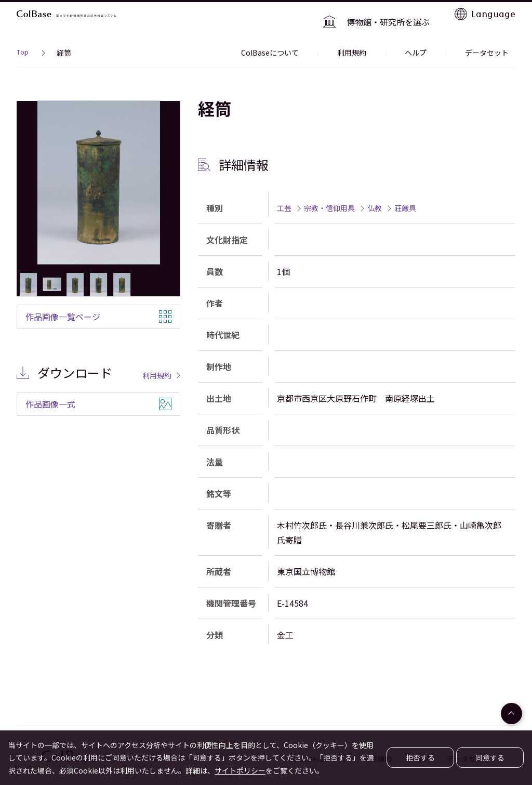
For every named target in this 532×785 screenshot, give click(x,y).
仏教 (375, 193)
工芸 (284, 193)
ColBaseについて (317, 38)
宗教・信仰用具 (329, 193)
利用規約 (385, 38)
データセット (494, 38)
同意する (490, 757)
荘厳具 (405, 193)
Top (23, 40)
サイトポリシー (240, 770)
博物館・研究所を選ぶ (396, 14)
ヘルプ (436, 38)
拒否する (420, 757)
